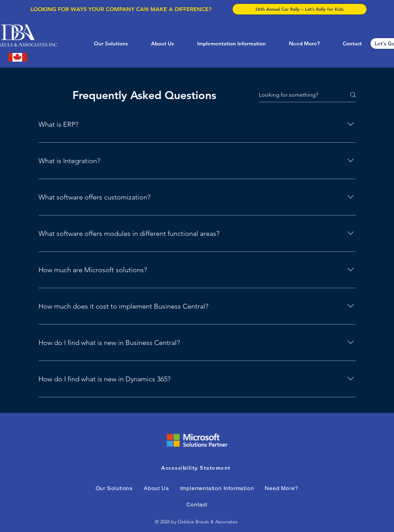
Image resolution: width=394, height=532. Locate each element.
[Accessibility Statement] (197, 468)
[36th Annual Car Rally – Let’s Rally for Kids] (300, 9)
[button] (104, 43)
